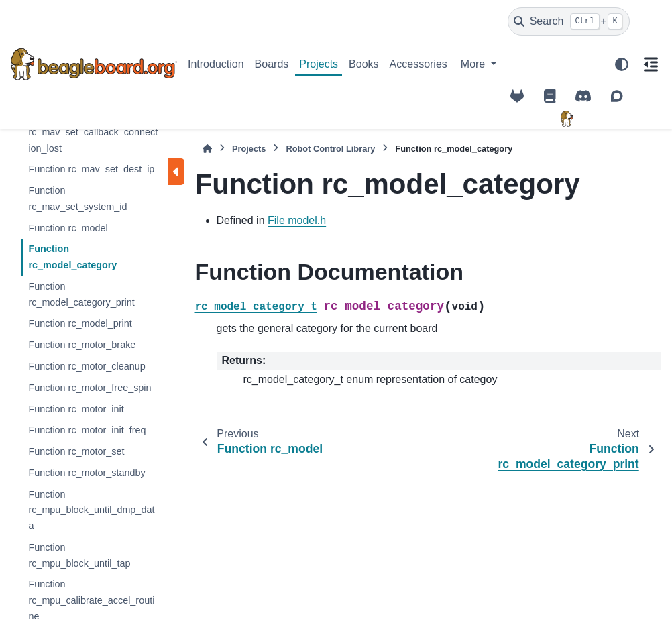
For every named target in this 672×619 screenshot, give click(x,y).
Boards (272, 64)
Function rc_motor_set (76, 451)
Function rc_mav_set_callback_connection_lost (93, 132)
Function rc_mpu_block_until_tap (79, 555)
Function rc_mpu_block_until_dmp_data (91, 510)
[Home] (207, 149)
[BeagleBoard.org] (567, 119)
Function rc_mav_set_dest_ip (91, 169)
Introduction (216, 64)
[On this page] (651, 64)
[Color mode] (622, 64)
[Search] (569, 21)
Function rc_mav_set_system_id (77, 199)
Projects (319, 64)
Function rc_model (68, 228)
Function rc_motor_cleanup (87, 366)
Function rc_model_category (72, 257)
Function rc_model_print (80, 323)
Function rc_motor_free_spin (90, 388)
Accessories (418, 64)
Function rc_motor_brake (82, 345)
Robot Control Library (330, 149)
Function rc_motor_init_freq (87, 430)
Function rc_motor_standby (87, 473)
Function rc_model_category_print (81, 294)
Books (363, 64)
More (474, 64)
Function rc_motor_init (76, 409)
